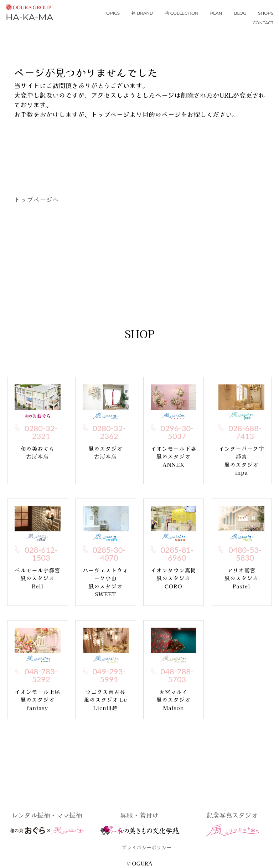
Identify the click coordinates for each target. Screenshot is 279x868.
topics (112, 13)
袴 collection (182, 13)
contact (263, 23)
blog (240, 13)
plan (216, 13)
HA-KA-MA (29, 12)
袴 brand (142, 13)
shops (266, 13)
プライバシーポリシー (146, 847)
